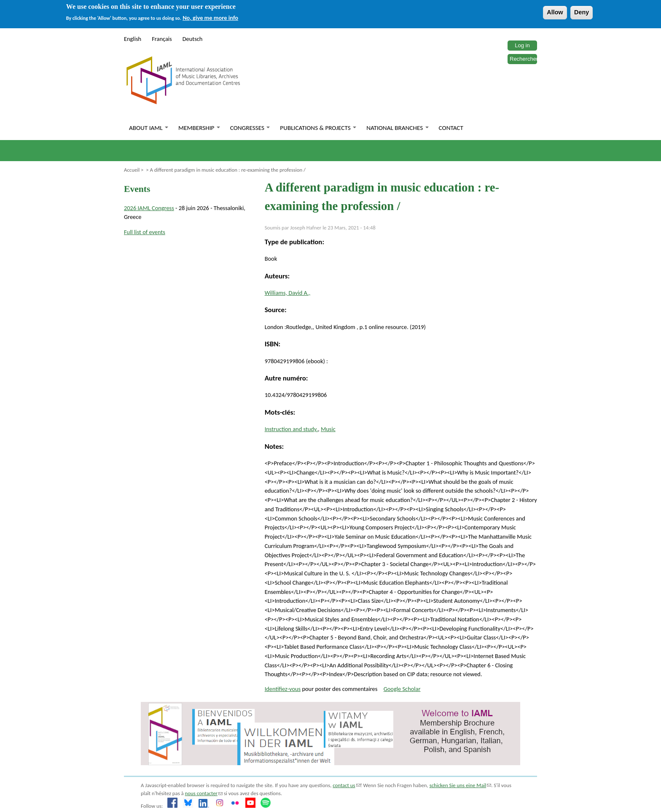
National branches (397, 128)
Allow (555, 12)
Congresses (250, 128)
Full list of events (145, 232)
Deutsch (193, 39)
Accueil (132, 170)
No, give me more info (210, 18)
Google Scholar (402, 689)
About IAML (149, 128)
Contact (451, 128)
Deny (582, 12)
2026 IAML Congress (149, 208)
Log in (522, 45)
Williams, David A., (288, 293)
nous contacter (204, 793)
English (133, 39)
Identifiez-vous (283, 689)
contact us (346, 785)
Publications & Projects (318, 128)
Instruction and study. (291, 429)
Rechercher (524, 59)
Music (328, 429)
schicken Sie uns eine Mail (461, 785)
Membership (199, 128)
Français (162, 39)
